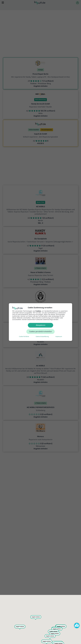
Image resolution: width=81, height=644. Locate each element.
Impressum (59, 333)
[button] (77, 625)
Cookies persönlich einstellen (53, 328)
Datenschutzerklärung (42, 333)
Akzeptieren (25, 328)
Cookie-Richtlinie (24, 333)
